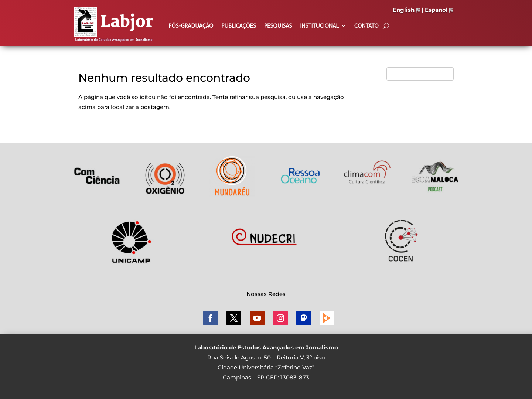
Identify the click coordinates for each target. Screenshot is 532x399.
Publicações (239, 26)
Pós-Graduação (191, 26)
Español (439, 10)
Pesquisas (278, 26)
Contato (366, 26)
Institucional (319, 26)
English (406, 10)
